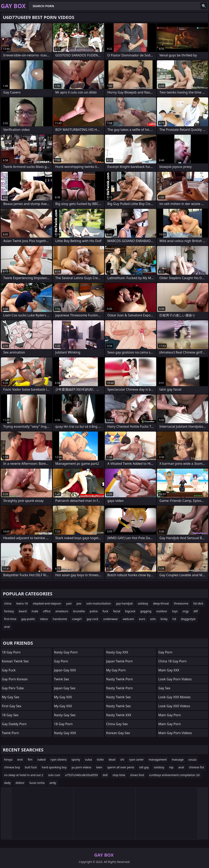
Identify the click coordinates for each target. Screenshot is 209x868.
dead (112, 759)
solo (153, 619)
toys (175, 611)
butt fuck (31, 767)
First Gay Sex (12, 706)
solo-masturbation (99, 603)
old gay (144, 767)
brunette (79, 611)
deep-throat (161, 603)
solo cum (54, 775)
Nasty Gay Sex (65, 715)
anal (7, 627)
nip (171, 767)
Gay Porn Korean (15, 679)
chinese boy (12, 767)
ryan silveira (58, 759)
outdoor (162, 611)
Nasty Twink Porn (120, 679)
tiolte (100, 759)
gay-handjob (124, 603)
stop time (119, 775)
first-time (10, 619)
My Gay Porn (116, 670)
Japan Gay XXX (65, 670)
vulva (88, 759)
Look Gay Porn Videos (175, 679)
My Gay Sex (11, 697)
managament (158, 759)
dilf (196, 611)
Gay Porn (61, 661)
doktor (20, 783)
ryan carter (136, 759)
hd (174, 619)
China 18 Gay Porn (172, 661)
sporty (76, 759)
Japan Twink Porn (119, 661)
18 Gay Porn (11, 652)
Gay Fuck (9, 670)
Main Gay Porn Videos (175, 733)
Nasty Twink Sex (118, 697)
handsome (60, 619)
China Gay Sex (117, 724)
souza (192, 759)
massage (178, 759)
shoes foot (137, 775)
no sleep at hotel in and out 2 (24, 775)
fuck (106, 611)
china (8, 603)
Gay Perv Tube (13, 688)
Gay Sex (164, 688)
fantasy (9, 611)
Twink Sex (62, 679)
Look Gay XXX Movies (175, 697)
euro (142, 619)
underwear (111, 619)
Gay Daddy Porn (14, 724)
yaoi (69, 603)
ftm (30, 759)
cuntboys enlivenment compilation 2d (174, 775)
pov (79, 603)
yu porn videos (81, 767)
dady (7, 783)
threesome (181, 603)
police (94, 611)
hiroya (8, 759)
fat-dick (198, 603)
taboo (44, 619)
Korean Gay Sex (118, 733)
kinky (164, 619)
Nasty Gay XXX (65, 733)
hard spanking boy (54, 767)
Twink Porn (10, 733)
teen (99, 767)
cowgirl (77, 619)
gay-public (28, 619)
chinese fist (196, 767)
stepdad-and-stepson (47, 603)
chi (122, 759)
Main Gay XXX (169, 670)
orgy (186, 611)
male (35, 611)
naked (42, 759)
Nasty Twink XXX (119, 715)
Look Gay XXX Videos (174, 706)
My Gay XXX (63, 697)
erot (20, 759)
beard (23, 611)
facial (117, 611)
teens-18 (22, 603)
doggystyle (188, 619)
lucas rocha (37, 783)
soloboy (143, 603)
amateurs (62, 611)
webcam (128, 619)
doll (105, 775)
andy (53, 783)
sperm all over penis (121, 767)
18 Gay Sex (10, 715)
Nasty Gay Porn (66, 652)
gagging (146, 611)
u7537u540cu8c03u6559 (81, 775)
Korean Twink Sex (15, 661)
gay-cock (92, 619)
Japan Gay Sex (65, 688)
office (47, 611)
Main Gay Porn (170, 715)
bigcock (130, 611)
